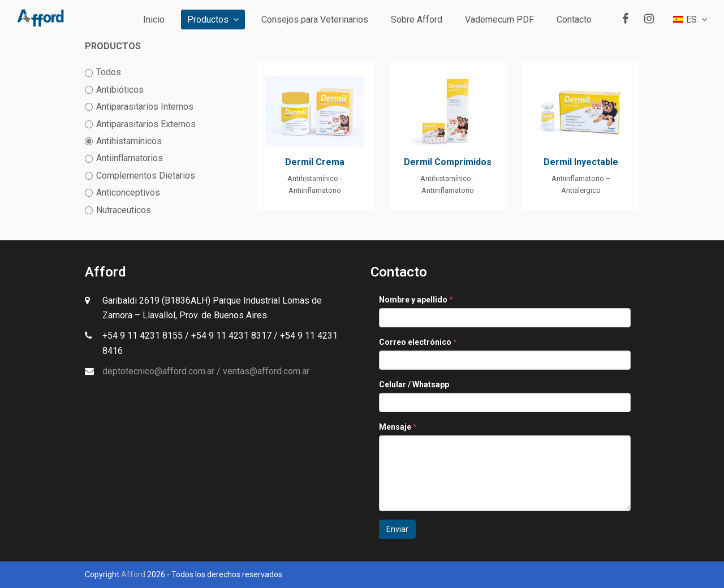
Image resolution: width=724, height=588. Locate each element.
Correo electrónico (418, 342)
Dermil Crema (315, 162)
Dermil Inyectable (581, 162)
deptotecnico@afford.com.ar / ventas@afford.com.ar (206, 371)
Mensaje (398, 427)
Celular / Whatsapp (414, 384)
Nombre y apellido (416, 300)
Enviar (397, 529)
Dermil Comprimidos (448, 162)
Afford (133, 574)
